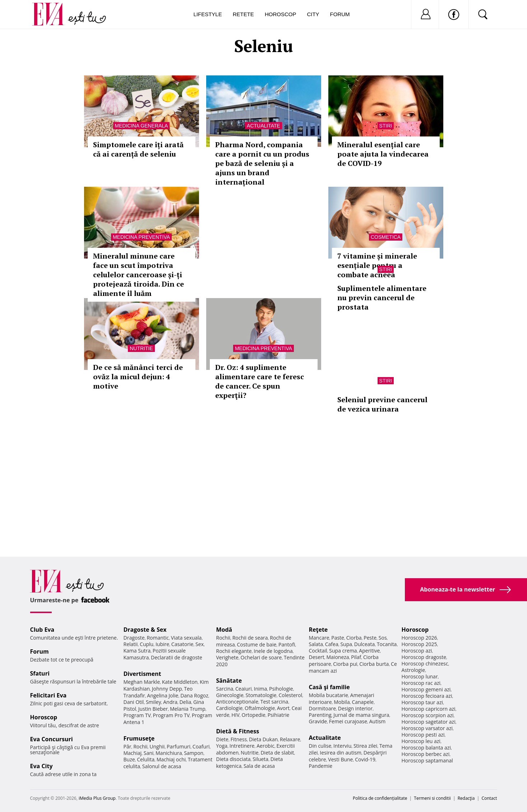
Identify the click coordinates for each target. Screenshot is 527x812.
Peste (370, 638)
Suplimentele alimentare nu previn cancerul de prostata (382, 298)
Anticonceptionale (237, 702)
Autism (378, 721)
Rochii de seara (250, 638)
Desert (317, 657)
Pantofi (287, 644)
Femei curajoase (348, 721)
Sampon (194, 753)
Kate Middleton (180, 682)
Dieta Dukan (263, 739)
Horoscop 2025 (419, 644)
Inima (261, 689)
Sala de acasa (259, 766)
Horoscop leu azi (421, 741)
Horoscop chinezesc (425, 663)
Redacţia (466, 798)
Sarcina (225, 689)
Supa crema (343, 651)
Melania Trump (188, 709)
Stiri (386, 126)
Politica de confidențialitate (380, 798)
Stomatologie (261, 695)
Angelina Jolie (163, 695)
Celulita (146, 759)
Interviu (342, 746)
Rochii (140, 746)
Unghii (157, 746)
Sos (383, 638)
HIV (235, 715)
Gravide (318, 721)
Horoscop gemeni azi (426, 689)
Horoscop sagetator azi (429, 722)
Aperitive (369, 651)
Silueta (260, 759)
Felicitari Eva (48, 695)
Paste (338, 638)
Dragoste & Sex (145, 630)
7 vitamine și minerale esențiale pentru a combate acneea (377, 265)
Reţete (318, 630)
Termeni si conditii (432, 798)
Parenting (320, 715)
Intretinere (242, 746)
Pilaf (356, 657)
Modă (224, 630)
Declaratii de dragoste (177, 657)
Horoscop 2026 (419, 638)
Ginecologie (230, 695)
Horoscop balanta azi (426, 748)
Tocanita (387, 644)
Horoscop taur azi (422, 702)
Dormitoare (323, 708)
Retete (243, 14)
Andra (170, 702)
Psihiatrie (279, 715)
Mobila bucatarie (329, 695)
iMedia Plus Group (97, 798)
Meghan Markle (142, 682)
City (313, 14)
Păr (128, 746)
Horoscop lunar (420, 676)
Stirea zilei (365, 746)
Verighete (227, 657)
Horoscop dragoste (424, 657)
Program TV (137, 715)
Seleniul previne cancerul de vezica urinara (382, 404)
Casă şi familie (329, 687)
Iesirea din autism (341, 753)
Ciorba (354, 638)
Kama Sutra (137, 651)
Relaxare (290, 739)
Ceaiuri (244, 689)
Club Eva (42, 630)
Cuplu (147, 644)
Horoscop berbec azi (426, 754)
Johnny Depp (167, 689)
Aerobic (265, 746)
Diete (222, 739)
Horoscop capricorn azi (429, 709)
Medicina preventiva (141, 237)
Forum (340, 14)
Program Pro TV (172, 715)
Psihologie (281, 689)
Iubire (162, 644)
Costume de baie (257, 644)
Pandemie (321, 766)
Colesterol (290, 695)
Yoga (222, 746)
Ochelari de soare (261, 657)
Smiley (154, 702)
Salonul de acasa (162, 766)
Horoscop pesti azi (423, 735)
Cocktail (318, 651)
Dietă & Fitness (238, 731)
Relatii (131, 644)
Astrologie (413, 670)
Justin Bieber (153, 709)
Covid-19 (365, 759)
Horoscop (281, 14)
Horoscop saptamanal (427, 760)
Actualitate (263, 126)
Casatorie (182, 644)
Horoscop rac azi (421, 683)
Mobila (342, 702)
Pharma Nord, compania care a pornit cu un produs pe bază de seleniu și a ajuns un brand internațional (262, 163)
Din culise (320, 746)
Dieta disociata (234, 759)
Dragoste (134, 638)
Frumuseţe (139, 738)
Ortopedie (254, 715)
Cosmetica (386, 237)
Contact (489, 798)
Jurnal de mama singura (361, 715)
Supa (346, 644)
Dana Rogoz (194, 695)
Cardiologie (230, 708)
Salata (316, 644)
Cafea (332, 644)
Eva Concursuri (52, 739)
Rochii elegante (234, 651)
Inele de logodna (273, 651)
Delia (185, 702)
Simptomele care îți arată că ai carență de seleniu (138, 149)
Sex (200, 644)
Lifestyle (208, 14)
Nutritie (141, 348)
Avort (283, 708)
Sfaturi (40, 673)
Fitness (239, 739)
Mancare (319, 638)
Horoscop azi (417, 651)
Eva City (41, 766)
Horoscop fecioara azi (427, 696)
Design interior (355, 708)
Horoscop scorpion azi (428, 715)
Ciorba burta (374, 664)
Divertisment (142, 674)
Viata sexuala (186, 638)
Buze (129, 759)
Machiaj (133, 753)
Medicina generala (142, 126)
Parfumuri (179, 746)
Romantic (158, 638)
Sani (149, 753)
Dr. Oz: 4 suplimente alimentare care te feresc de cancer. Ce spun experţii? (260, 381)
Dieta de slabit (277, 753)
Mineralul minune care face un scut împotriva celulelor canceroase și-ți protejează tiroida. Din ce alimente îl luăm (138, 275)
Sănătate (229, 681)
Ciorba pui (345, 664)
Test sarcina (274, 702)
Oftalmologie (260, 708)
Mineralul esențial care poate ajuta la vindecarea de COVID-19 (383, 154)
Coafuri (201, 746)
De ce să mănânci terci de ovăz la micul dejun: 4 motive (138, 377)
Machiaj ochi (171, 759)
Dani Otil (134, 702)
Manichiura (169, 753)
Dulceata (364, 644)
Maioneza (338, 657)
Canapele (363, 702)
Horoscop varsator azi (427, 728)
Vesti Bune (340, 759)
